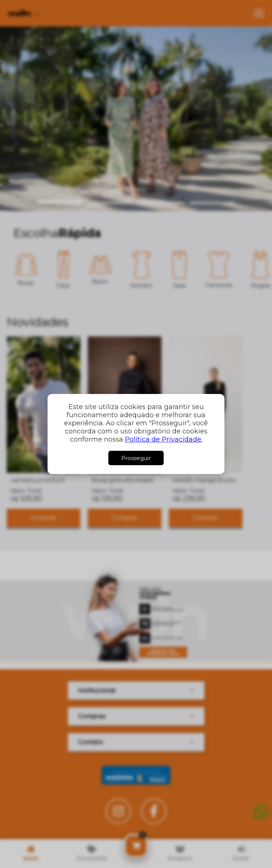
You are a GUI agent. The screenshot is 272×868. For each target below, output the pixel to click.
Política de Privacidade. (164, 439)
